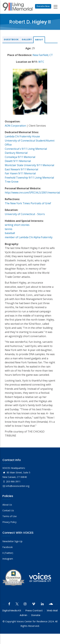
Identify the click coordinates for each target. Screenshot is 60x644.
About (39, 40)
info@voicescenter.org (16, 486)
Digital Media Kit (12, 610)
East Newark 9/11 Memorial (21, 169)
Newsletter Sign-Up (12, 541)
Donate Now (43, 6)
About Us (7, 505)
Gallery (27, 39)
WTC (41, 62)
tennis (9, 229)
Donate (36, 615)
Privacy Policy (9, 522)
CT (51, 55)
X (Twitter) (8, 553)
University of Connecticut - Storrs (25, 214)
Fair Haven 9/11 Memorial (20, 173)
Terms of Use (10, 516)
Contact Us (8, 510)
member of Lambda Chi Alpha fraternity (29, 237)
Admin (23, 615)
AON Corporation (15, 126)
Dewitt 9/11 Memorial (18, 161)
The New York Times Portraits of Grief (28, 203)
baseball (10, 233)
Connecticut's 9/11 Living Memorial (26, 149)
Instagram (8, 559)
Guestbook (11, 39)
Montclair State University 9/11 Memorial (29, 165)
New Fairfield (40, 55)
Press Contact (34, 610)
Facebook (8, 547)
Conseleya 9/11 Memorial (20, 157)
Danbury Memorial (16, 153)
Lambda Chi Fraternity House (22, 136)
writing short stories (17, 225)
